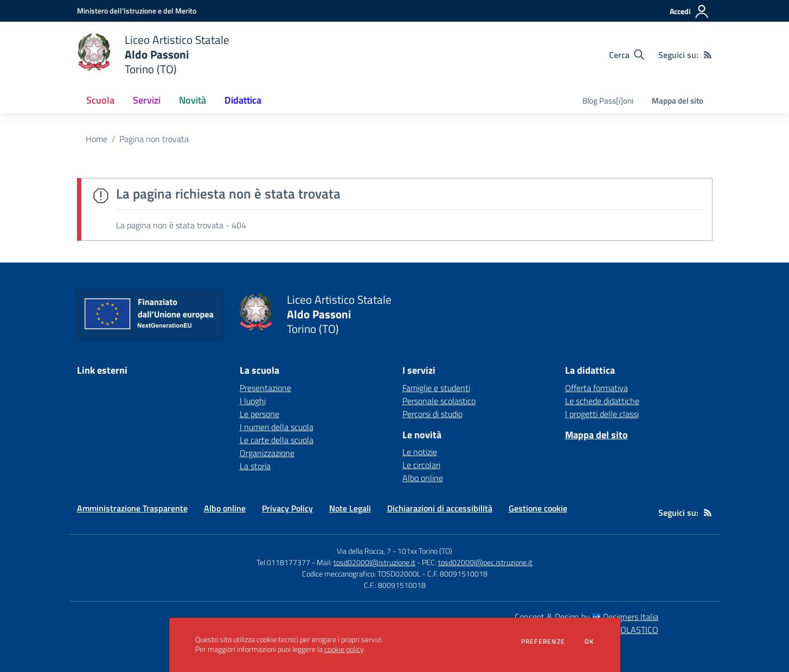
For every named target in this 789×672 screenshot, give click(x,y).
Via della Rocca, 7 (364, 551)
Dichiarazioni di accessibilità (440, 508)
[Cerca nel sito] (627, 55)
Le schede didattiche (602, 401)
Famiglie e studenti (436, 388)
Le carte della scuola (277, 440)
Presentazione (265, 388)
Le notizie (420, 452)
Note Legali (350, 508)
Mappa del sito (678, 101)
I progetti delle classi (602, 414)
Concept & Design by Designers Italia (586, 617)
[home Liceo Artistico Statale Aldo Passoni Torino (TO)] (153, 55)
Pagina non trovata (154, 139)
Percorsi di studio (432, 414)
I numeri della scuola (277, 427)
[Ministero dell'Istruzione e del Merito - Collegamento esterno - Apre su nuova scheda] (137, 11)
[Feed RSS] (708, 55)
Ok (589, 642)
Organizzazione (267, 453)
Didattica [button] (243, 100)
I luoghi (253, 401)
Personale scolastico (439, 401)
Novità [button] (193, 100)
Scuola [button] (100, 100)
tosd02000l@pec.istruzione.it (485, 562)
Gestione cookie (538, 508)
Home (97, 139)
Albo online (423, 478)
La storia (255, 466)
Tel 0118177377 (283, 562)
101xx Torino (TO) (425, 551)
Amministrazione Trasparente (132, 508)
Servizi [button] (147, 100)
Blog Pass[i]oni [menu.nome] (608, 101)
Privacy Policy (287, 508)
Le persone (259, 414)
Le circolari (421, 465)
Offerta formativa (596, 388)
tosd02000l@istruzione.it (374, 562)
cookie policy (344, 649)
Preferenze (543, 642)
